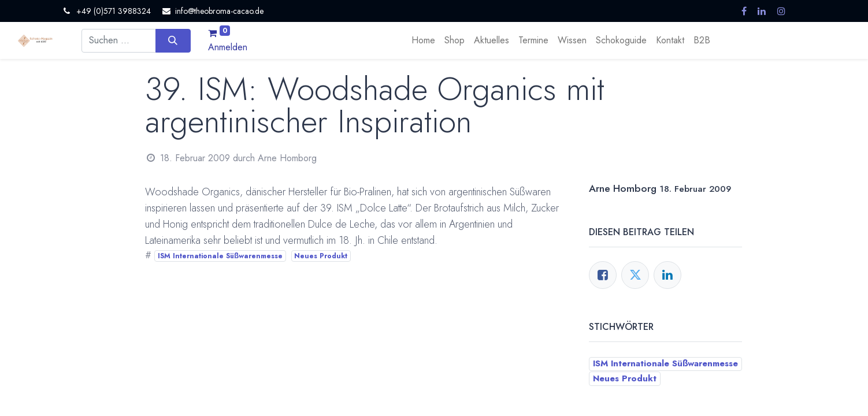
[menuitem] (423, 40)
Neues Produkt (321, 256)
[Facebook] (603, 275)
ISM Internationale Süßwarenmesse (220, 256)
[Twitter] (635, 275)
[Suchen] (173, 40)
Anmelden (228, 47)
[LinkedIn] (667, 275)
